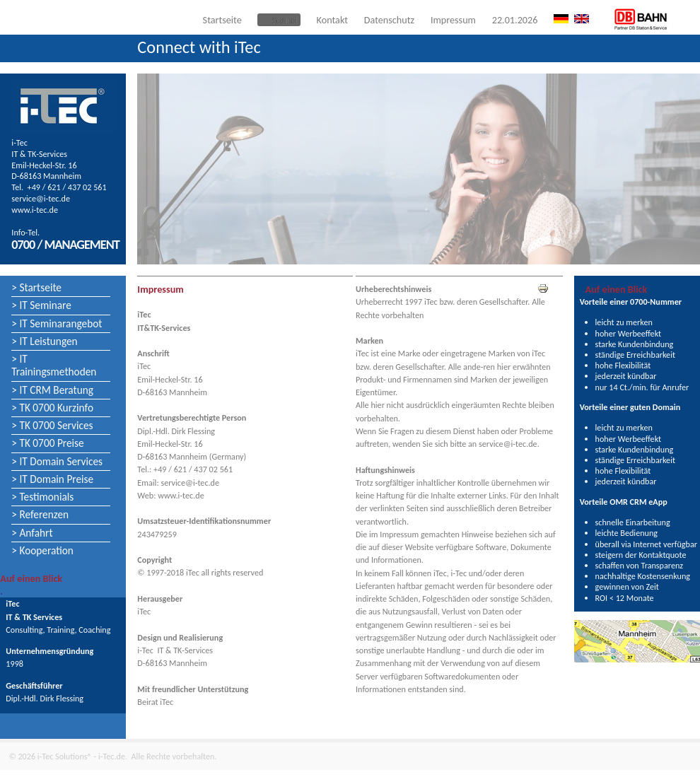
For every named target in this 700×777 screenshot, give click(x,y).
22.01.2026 (515, 20)
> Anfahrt (32, 533)
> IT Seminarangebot (57, 323)
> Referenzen (40, 514)
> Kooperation (42, 550)
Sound (284, 20)
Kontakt (332, 20)
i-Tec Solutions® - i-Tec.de (81, 756)
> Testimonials (42, 497)
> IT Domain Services (57, 461)
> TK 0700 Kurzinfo (52, 408)
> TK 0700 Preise (47, 443)
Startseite (222, 20)
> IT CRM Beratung (52, 390)
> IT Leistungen (44, 341)
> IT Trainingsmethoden (54, 365)
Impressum (453, 20)
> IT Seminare (41, 305)
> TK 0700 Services (52, 425)
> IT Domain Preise (52, 479)
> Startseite (36, 287)
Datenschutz (389, 20)
